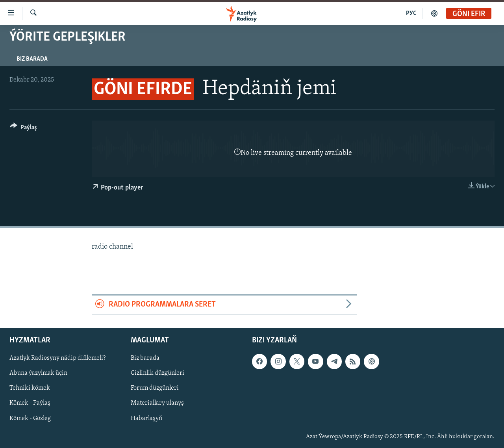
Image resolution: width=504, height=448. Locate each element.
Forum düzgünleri (155, 388)
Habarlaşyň (146, 418)
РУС (411, 13)
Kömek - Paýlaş (30, 403)
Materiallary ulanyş (157, 403)
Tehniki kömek (30, 388)
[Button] (23, 129)
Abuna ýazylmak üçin (38, 373)
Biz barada (32, 59)
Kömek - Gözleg (30, 418)
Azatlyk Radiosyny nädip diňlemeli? (57, 358)
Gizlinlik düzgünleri (157, 373)
